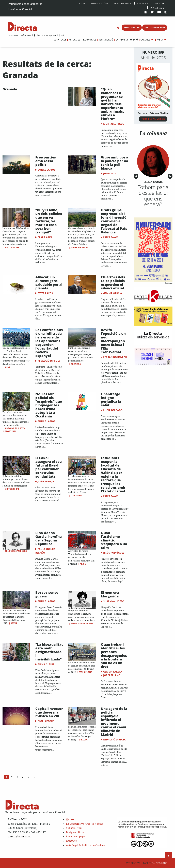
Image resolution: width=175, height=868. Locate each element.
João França (46, 481)
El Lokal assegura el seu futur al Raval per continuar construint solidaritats (49, 467)
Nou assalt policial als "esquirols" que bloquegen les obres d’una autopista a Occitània (49, 405)
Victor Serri (12, 247)
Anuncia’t (143, 3)
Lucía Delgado (113, 410)
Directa (83, 740)
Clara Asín (45, 237)
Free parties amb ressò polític (46, 161)
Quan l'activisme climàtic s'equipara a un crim (114, 540)
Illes (38, 35)
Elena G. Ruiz (46, 664)
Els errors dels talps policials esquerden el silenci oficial (113, 283)
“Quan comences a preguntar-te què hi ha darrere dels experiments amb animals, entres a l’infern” (112, 104)
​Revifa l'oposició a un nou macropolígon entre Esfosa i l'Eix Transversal (113, 341)
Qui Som (81, 3)
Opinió (134, 40)
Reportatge (90, 40)
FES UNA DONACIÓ (155, 28)
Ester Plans (85, 672)
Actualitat (75, 40)
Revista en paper (76, 837)
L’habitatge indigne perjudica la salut (111, 400)
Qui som (71, 820)
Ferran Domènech (115, 357)
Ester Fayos (111, 237)
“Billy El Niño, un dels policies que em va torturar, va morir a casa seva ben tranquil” (49, 221)
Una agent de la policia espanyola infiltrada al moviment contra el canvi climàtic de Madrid (114, 722)
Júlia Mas (109, 173)
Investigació (106, 40)
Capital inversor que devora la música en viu (49, 712)
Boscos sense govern (47, 594)
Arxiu (8, 367)
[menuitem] (13, 35)
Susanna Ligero (114, 601)
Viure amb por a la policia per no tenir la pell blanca (115, 163)
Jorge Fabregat (79, 247)
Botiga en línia (100, 3)
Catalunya (13, 35)
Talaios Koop (146, 863)
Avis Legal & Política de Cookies (85, 845)
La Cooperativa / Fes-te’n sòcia (85, 824)
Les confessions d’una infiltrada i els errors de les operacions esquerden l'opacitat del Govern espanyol (49, 343)
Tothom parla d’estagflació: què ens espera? (153, 196)
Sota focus (60, 40)
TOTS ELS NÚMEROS (153, 119)
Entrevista (122, 40)
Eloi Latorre (46, 721)
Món (63, 35)
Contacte (159, 3)
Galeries (145, 40)
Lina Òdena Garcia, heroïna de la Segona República (49, 538)
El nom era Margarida (110, 594)
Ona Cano (76, 496)
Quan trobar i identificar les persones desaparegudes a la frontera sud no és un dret (114, 655)
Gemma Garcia (113, 293)
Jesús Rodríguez (114, 553)
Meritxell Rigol (114, 124)
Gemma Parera (113, 672)
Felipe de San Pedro (16, 551)
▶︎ (171, 176)
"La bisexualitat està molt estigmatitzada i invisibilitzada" (49, 652)
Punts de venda (123, 3)
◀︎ (137, 176)
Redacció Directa (49, 361)
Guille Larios (46, 170)
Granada (10, 89)
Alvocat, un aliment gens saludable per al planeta (49, 283)
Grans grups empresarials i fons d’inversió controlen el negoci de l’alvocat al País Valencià (114, 221)
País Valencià (27, 35)
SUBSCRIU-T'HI (132, 28)
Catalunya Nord (50, 35)
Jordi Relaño (112, 675)
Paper (160, 40)
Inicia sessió (157, 8)
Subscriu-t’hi (74, 828)
